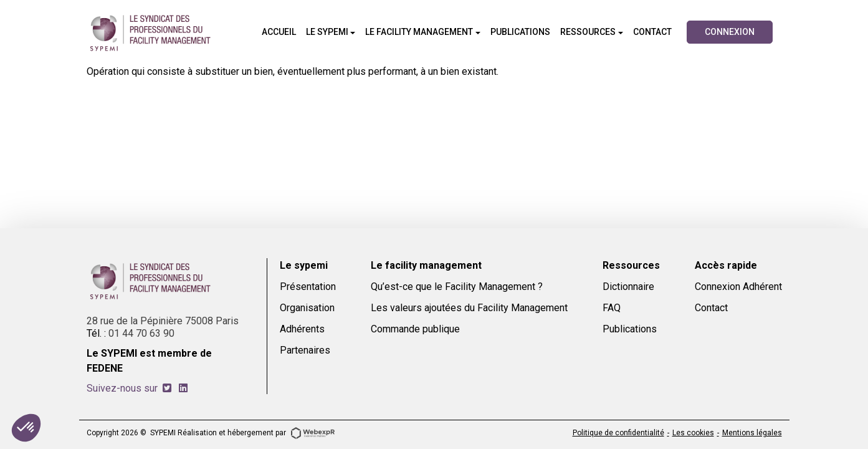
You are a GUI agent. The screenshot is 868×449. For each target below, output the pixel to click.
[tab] (167, 388)
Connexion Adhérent (738, 287)
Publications (630, 329)
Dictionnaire (628, 287)
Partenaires (305, 350)
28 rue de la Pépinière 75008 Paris (163, 321)
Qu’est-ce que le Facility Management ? (457, 287)
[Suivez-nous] (167, 388)
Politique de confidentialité (618, 433)
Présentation (308, 287)
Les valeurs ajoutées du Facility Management (469, 308)
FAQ (612, 308)
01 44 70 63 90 (141, 333)
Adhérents (302, 329)
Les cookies (693, 433)
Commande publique (415, 329)
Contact (711, 308)
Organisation (307, 308)
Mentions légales (752, 433)
